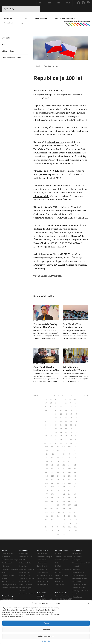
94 (50, 443)
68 (61, 429)
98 (71, 443)
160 (47, 483)
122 (69, 458)
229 (64, 523)
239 (52, 531)
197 (52, 505)
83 (66, 436)
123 (75, 458)
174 (58, 491)
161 (52, 483)
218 (69, 516)
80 (51, 436)
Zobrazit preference (46, 636)
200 (70, 505)
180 (58, 494)
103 (64, 447)
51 (46, 421)
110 (70, 451)
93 (45, 443)
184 (47, 498)
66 (51, 429)
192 (58, 502)
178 (47, 494)
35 (71, 410)
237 (76, 527)
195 (75, 502)
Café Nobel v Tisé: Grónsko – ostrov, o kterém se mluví (73, 327)
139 (64, 469)
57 (76, 421)
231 (76, 523)
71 (76, 429)
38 (51, 414)
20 (66, 403)
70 (71, 429)
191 (52, 502)
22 (76, 403)
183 (75, 494)
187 (64, 498)
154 (47, 480)
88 (56, 440)
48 (66, 418)
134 (69, 465)
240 (58, 531)
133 (64, 465)
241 (64, 531)
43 (76, 414)
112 (47, 454)
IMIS (59, 3)
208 (47, 512)
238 (46, 531)
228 (58, 523)
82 (61, 436)
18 (56, 403)
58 (45, 425)
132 (58, 465)
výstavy (37, 98)
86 (46, 440)
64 (76, 425)
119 (52, 458)
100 (47, 447)
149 (53, 476)
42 (71, 414)
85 (76, 436)
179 (52, 494)
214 (47, 516)
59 (50, 425)
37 (46, 414)
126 (58, 461)
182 (69, 494)
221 (52, 520)
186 (58, 498)
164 (69, 483)
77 (71, 432)
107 (53, 451)
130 (47, 465)
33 (61, 410)
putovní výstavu (41, 200)
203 (52, 509)
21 (71, 403)
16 (46, 403)
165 (75, 483)
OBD (50, 3)
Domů (38, 66)
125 (52, 461)
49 (71, 418)
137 (52, 469)
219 (75, 516)
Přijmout (46, 623)
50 (76, 418)
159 (75, 480)
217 (64, 516)
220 (46, 520)
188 (69, 498)
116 (69, 454)
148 (47, 476)
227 (52, 523)
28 (71, 407)
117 (74, 454)
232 (46, 527)
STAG (68, 3)
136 (47, 469)
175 (64, 491)
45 (50, 418)
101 (52, 447)
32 (56, 410)
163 (64, 483)
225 (76, 520)
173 (52, 491)
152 (69, 476)
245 (64, 534)
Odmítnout (46, 630)
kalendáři (52, 135)
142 (46, 472)
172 (47, 491)
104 (69, 447)
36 (76, 410)
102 (58, 447)
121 (64, 458)
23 (46, 407)
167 (52, 487)
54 (61, 421)
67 (56, 429)
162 (58, 483)
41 (66, 414)
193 (64, 502)
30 (46, 410)
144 (58, 472)
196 (46, 505)
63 (71, 425)
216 (58, 516)
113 (53, 454)
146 (70, 472)
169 (64, 487)
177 (75, 491)
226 (46, 523)
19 (61, 403)
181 (64, 494)
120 (58, 458)
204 (58, 509)
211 (64, 512)
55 (66, 421)
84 (71, 436)
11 (56, 400)
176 (69, 491)
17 (51, 403)
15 (75, 400)
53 (56, 421)
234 (58, 527)
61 (61, 425)
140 (70, 469)
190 (47, 502)
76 (66, 432)
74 (56, 432)
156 (58, 480)
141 (75, 469)
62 (66, 425)
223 (64, 520)
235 (64, 527)
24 (51, 407)
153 (75, 476)
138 (58, 469)
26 (61, 407)
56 (71, 421)
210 (59, 512)
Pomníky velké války (45, 265)
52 (51, 421)
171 (75, 487)
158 (69, 480)
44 (45, 418)
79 (46, 436)
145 (64, 472)
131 (52, 465)
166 (47, 487)
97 (66, 443)
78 (76, 432)
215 (52, 516)
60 (56, 425)
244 (58, 534)
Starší (86, 395)
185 (52, 498)
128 (69, 461)
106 (47, 451)
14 (70, 400)
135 (75, 465)
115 (64, 454)
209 (53, 512)
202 (46, 509)
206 (70, 509)
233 (52, 527)
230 (70, 523)
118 (47, 458)
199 (64, 505)
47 (61, 418)
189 (75, 498)
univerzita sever (55, 142)
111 (75, 451)
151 (64, 476)
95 (56, 443)
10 (51, 400)
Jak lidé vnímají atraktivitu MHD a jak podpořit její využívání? (75, 370)
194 (69, 502)
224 (70, 520)
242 (70, 531)
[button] (88, 603)
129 (75, 461)
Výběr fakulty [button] (21, 9)
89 (61, 440)
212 (70, 512)
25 (56, 407)
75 (61, 432)
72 (46, 432)
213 (75, 512)
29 (76, 407)
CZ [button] (41, 3)
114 (58, 454)
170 (70, 487)
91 (71, 440)
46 (56, 418)
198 (58, 505)
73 (51, 432)
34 (66, 410)
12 (60, 400)
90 (66, 440)
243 (76, 531)
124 (47, 461)
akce (55, 98)
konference (44, 153)
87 (51, 440)
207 (76, 509)
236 (70, 527)
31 (51, 410)
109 (64, 451)
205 (64, 509)
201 (76, 505)
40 (61, 414)
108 (58, 451)
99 (76, 443)
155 (52, 480)
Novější (36, 395)
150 (58, 476)
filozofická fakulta (77, 106)
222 (58, 520)
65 (45, 429)
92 (76, 440)
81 (56, 436)
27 (66, 407)
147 (75, 472)
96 (61, 443)
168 (58, 487)
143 (52, 472)
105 (75, 447)
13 (65, 400)
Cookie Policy (46, 641)
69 (66, 429)
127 (64, 461)
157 (64, 480)
